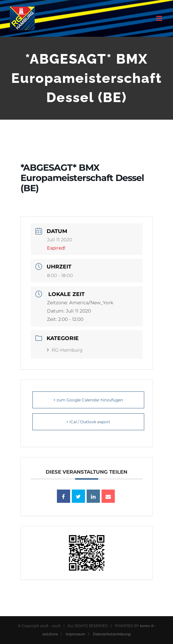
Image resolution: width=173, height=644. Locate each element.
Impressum (75, 634)
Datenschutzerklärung (112, 634)
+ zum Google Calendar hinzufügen (88, 400)
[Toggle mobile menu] (160, 18)
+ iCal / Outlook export (88, 422)
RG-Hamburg (65, 350)
